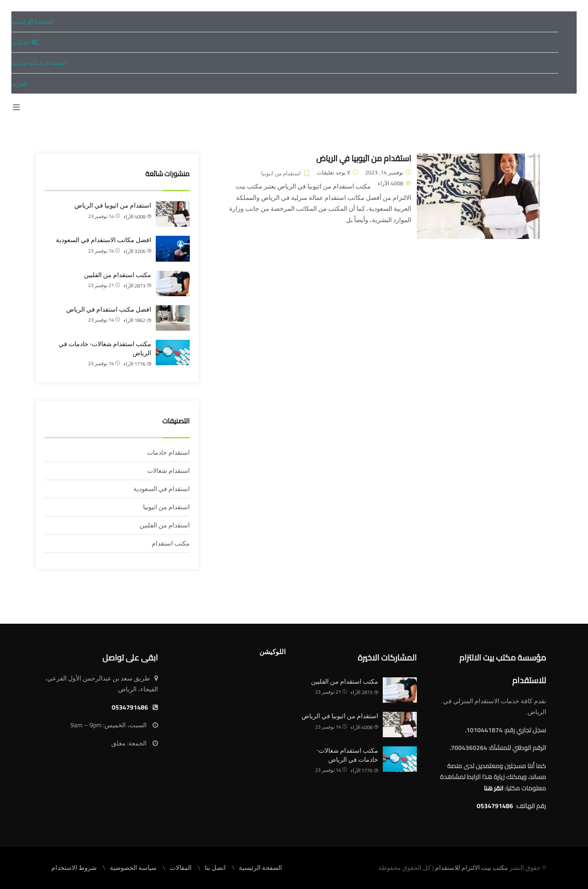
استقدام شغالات (168, 471)
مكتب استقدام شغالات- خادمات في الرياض (105, 348)
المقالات (181, 868)
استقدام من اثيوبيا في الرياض (363, 158)
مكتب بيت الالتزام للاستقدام (472, 868)
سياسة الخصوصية (133, 868)
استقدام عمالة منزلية (39, 63)
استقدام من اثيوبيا (281, 173)
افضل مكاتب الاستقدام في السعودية (104, 240)
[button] (16, 107)
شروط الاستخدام (74, 868)
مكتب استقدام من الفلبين (118, 275)
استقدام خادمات (168, 452)
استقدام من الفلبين (165, 525)
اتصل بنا (215, 868)
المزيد (19, 84)
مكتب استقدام (171, 543)
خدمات (25, 42)
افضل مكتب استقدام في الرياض (109, 309)
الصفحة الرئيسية (33, 21)
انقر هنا (493, 788)
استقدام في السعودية (162, 489)
